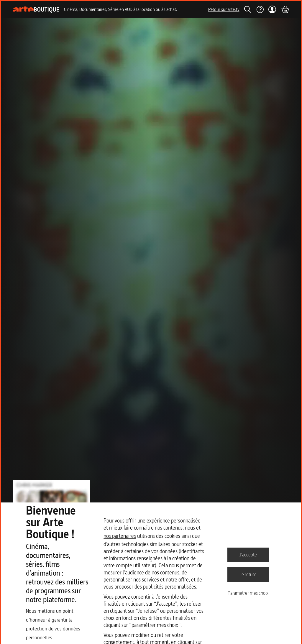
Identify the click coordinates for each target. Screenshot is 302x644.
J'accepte (248, 555)
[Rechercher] (248, 9)
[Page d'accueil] (36, 10)
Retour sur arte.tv (224, 9)
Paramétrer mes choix (248, 593)
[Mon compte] (272, 9)
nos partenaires (120, 536)
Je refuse (248, 574)
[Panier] (285, 9)
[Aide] (260, 9)
